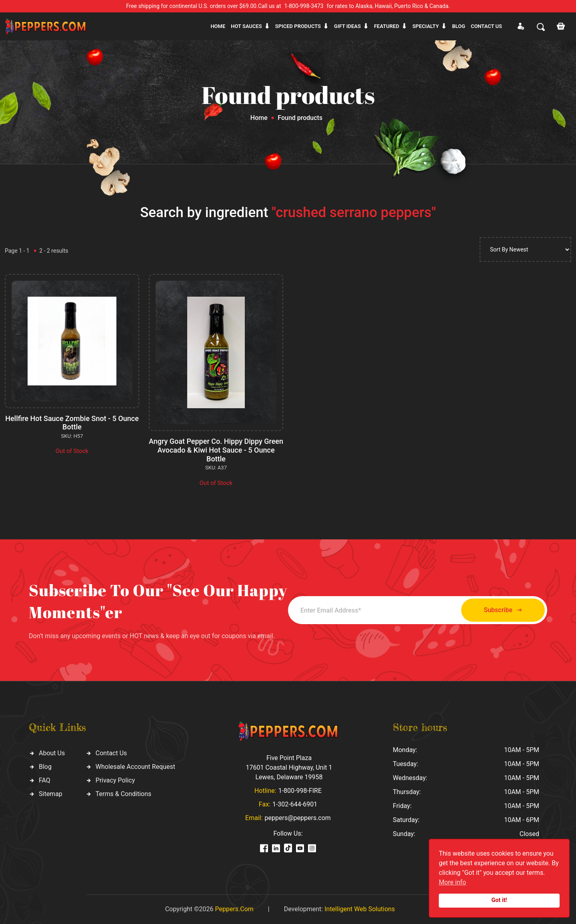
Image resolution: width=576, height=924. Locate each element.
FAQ (45, 780)
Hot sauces (246, 26)
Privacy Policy (115, 780)
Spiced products (298, 26)
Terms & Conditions (124, 794)
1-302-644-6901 (295, 804)
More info (452, 882)
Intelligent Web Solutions (360, 909)
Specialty (426, 26)
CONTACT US (486, 26)
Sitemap (51, 794)
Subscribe (503, 610)
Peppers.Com (234, 909)
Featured (387, 26)
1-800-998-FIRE (300, 791)
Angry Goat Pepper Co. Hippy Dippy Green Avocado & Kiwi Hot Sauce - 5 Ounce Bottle (216, 450)
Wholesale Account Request (135, 767)
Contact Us (111, 753)
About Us (52, 753)
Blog (459, 26)
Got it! (499, 900)
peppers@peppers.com (298, 818)
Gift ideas (347, 26)
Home (218, 26)
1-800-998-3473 (304, 6)
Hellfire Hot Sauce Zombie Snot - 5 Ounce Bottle (72, 423)
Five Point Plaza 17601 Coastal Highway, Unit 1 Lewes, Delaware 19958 (289, 767)
